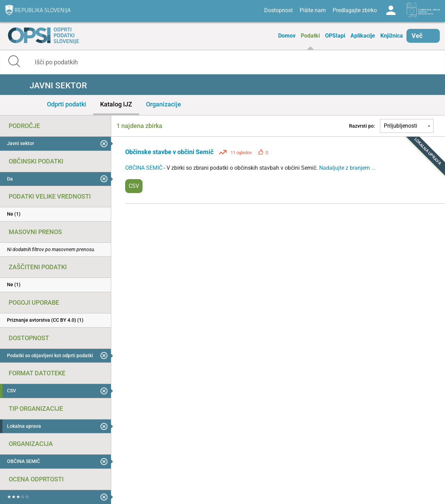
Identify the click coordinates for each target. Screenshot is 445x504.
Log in (391, 10)
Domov (287, 36)
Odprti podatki (67, 104)
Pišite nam (313, 10)
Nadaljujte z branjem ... (347, 168)
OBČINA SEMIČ (144, 168)
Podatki (310, 36)
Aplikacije (363, 36)
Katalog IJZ (116, 104)
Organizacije (164, 104)
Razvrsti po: (362, 126)
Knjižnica (392, 36)
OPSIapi (335, 36)
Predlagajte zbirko (355, 10)
